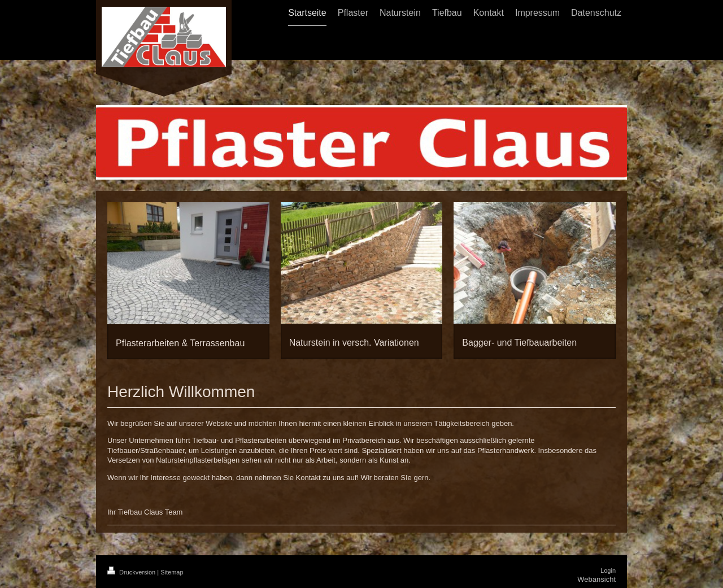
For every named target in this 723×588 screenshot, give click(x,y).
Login (608, 570)
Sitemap (172, 572)
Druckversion (132, 572)
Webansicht (596, 579)
